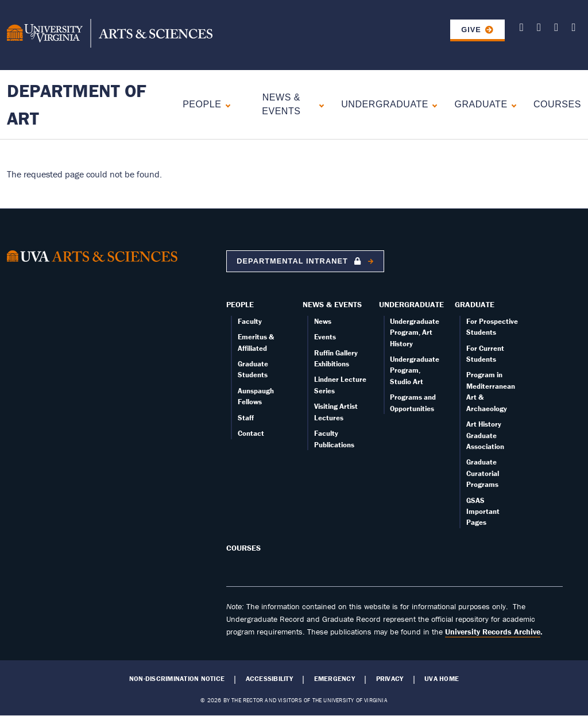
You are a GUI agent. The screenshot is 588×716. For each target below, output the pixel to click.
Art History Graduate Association (485, 435)
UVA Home (442, 679)
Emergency (334, 679)
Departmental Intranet (300, 261)
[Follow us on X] (522, 29)
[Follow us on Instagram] (573, 29)
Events (325, 337)
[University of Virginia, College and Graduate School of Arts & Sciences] (110, 35)
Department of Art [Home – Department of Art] (77, 104)
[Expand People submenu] (225, 104)
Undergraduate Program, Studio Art (415, 370)
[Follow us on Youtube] (539, 29)
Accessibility (269, 679)
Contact (251, 433)
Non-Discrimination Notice (177, 679)
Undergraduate (385, 104)
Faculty (250, 321)
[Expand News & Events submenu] (319, 104)
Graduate (481, 104)
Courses (557, 104)
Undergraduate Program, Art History (415, 332)
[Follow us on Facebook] (556, 29)
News (323, 321)
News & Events (281, 104)
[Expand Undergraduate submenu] (432, 104)
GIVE (471, 30)
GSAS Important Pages (483, 512)
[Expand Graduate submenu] (511, 104)
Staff (246, 418)
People (202, 104)
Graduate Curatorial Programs (483, 473)
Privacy (390, 679)
